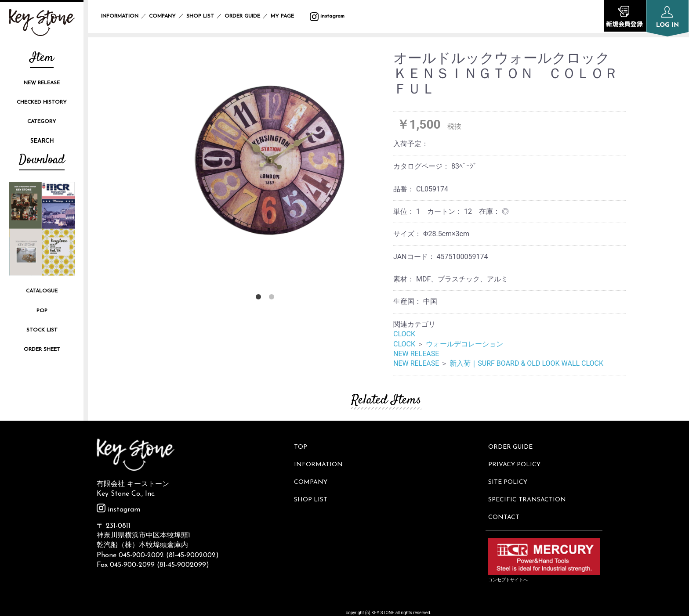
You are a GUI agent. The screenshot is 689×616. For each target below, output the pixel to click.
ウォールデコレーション (464, 344)
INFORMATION (120, 16)
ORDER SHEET (42, 349)
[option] (267, 161)
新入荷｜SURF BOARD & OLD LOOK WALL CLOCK (526, 363)
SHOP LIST (200, 16)
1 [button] (260, 299)
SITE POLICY (509, 475)
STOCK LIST (42, 330)
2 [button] (273, 299)
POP (42, 311)
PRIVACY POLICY (516, 460)
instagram (327, 16)
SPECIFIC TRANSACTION (529, 490)
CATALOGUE (42, 291)
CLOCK (404, 334)
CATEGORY (42, 122)
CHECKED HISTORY (42, 102)
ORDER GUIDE (242, 16)
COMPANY (162, 16)
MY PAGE (288, 16)
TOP (302, 446)
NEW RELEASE (42, 83)
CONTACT (506, 505)
